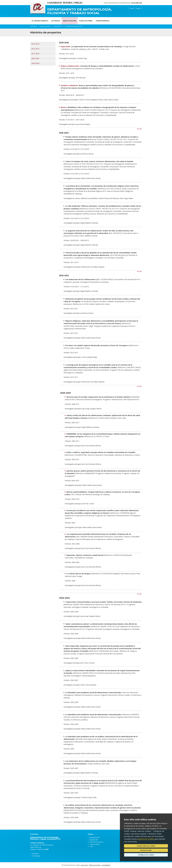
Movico (64, 107)
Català (132, 8)
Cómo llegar (36, 856)
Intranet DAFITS (95, 838)
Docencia (56, 21)
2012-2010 (35, 54)
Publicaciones (86, 21)
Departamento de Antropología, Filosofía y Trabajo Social (80, 11)
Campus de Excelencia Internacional (123, 3)
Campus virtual (95, 844)
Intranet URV (94, 840)
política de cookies (146, 839)
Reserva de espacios (97, 842)
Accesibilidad (106, 865)
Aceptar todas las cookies (146, 846)
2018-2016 (35, 44)
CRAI (91, 847)
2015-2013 (35, 49)
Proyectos (58, 27)
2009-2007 (35, 58)
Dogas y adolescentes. (70, 66)
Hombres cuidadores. (70, 85)
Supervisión (66, 46)
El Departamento (40, 21)
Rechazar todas (146, 850)
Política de (95, 865)
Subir (140, 129)
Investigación (70, 21)
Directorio (36, 854)
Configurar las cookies (146, 855)
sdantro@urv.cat (36, 847)
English (138, 8)
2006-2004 (35, 63)
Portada (33, 27)
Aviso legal (84, 865)
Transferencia (102, 21)
